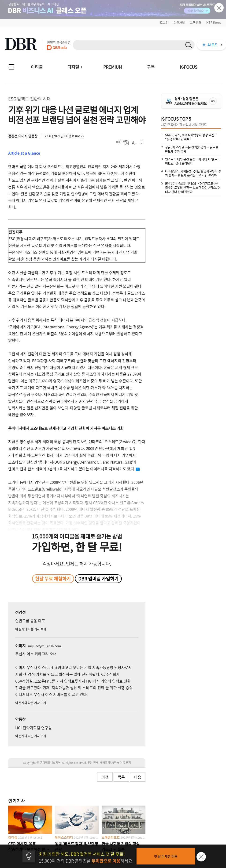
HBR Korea (214, 22)
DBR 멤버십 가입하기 (98, 579)
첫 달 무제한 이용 (166, 856)
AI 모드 (213, 45)
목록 (121, 777)
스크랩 (142, 143)
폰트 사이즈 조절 (134, 143)
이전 (105, 777)
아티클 (37, 67)
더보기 (118, 142)
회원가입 (179, 22)
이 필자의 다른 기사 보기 (31, 629)
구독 (151, 67)
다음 (138, 777)
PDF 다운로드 (126, 143)
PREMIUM (113, 67)
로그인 (164, 22)
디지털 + (75, 67)
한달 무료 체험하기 (53, 579)
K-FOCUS (189, 67)
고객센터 (196, 22)
